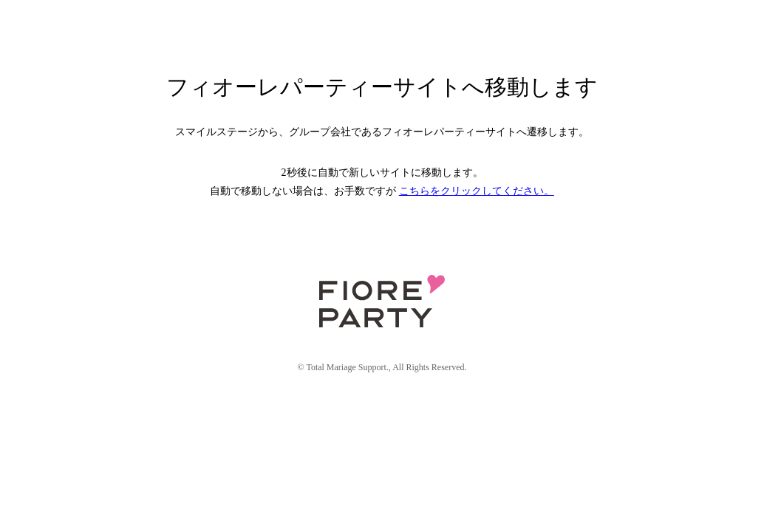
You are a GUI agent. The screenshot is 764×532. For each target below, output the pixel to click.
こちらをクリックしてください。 (477, 191)
